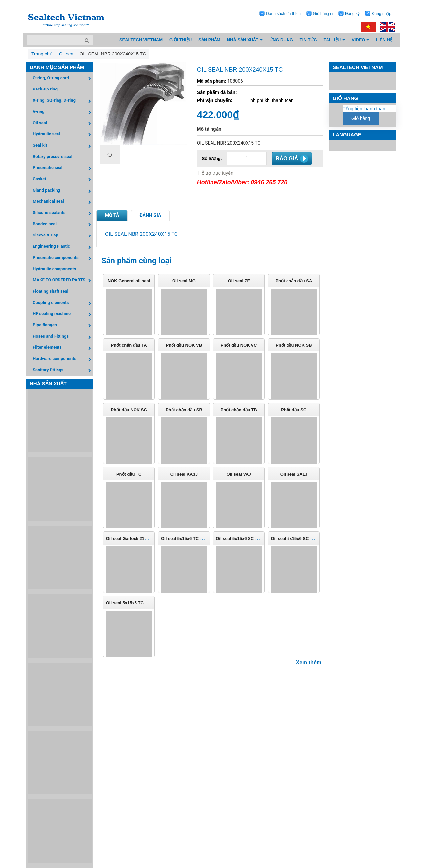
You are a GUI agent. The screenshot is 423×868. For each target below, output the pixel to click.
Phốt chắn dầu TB (239, 410)
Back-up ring (45, 89)
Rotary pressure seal (53, 156)
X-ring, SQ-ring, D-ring (63, 101)
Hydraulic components (54, 269)
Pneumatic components (63, 258)
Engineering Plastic (63, 247)
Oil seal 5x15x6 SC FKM (295, 539)
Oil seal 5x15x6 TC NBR (185, 539)
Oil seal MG (184, 281)
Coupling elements (63, 303)
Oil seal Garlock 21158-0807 (134, 539)
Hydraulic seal (63, 135)
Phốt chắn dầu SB (184, 410)
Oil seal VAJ (239, 474)
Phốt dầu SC (294, 410)
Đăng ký (352, 14)
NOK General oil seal (129, 281)
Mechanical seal (63, 202)
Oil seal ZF (239, 281)
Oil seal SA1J (294, 474)
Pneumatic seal (63, 169)
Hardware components (63, 360)
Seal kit (63, 146)
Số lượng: (212, 158)
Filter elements (63, 348)
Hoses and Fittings (63, 337)
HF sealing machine (63, 315)
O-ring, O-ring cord (63, 79)
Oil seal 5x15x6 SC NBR (240, 539)
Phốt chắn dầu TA (129, 345)
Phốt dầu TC (129, 474)
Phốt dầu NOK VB (184, 345)
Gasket (63, 180)
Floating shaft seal (51, 291)
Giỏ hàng (323, 14)
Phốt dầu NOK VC (239, 345)
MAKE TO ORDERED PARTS (63, 281)
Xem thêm (309, 662)
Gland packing (63, 191)
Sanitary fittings (63, 371)
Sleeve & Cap (63, 236)
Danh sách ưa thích (283, 14)
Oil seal (63, 124)
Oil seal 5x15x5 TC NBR (130, 603)
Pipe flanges (63, 326)
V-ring (63, 112)
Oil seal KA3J (184, 474)
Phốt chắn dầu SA (294, 281)
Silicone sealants (63, 214)
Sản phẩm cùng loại (136, 261)
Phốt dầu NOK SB (294, 345)
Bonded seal (63, 225)
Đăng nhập (382, 14)
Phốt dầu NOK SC (129, 410)
